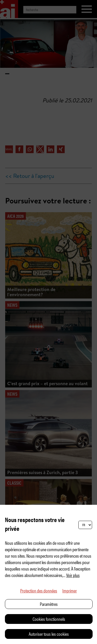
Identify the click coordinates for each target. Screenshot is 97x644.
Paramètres (49, 604)
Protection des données (39, 591)
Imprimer (70, 591)
